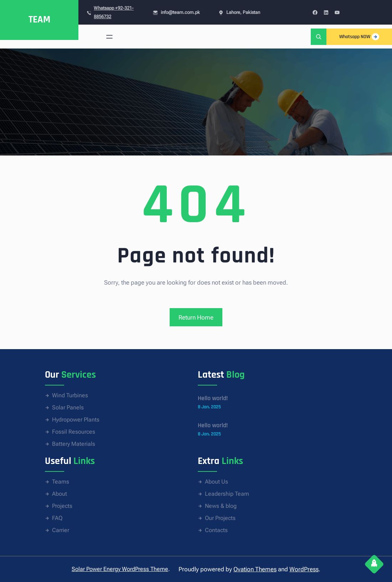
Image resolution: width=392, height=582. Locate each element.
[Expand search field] (319, 37)
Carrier (61, 530)
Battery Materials (74, 444)
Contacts (216, 530)
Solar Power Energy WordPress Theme (120, 569)
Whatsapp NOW (359, 37)
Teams (61, 482)
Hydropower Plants (76, 420)
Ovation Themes (255, 569)
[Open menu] (109, 37)
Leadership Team (227, 494)
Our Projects (220, 518)
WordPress (304, 569)
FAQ (57, 518)
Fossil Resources (74, 432)
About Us (216, 482)
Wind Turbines (70, 395)
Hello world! (213, 398)
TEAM (39, 20)
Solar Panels (68, 407)
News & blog (221, 506)
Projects (62, 506)
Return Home (196, 317)
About (60, 494)
